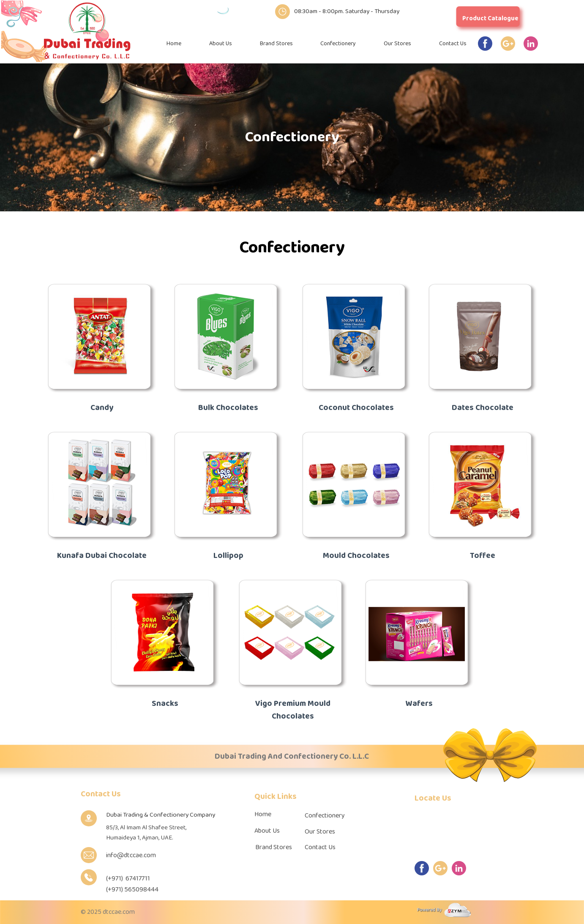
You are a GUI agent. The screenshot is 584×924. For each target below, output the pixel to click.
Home (174, 44)
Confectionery (338, 44)
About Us (221, 44)
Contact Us (453, 44)
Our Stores (397, 44)
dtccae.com (119, 912)
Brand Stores (276, 44)
